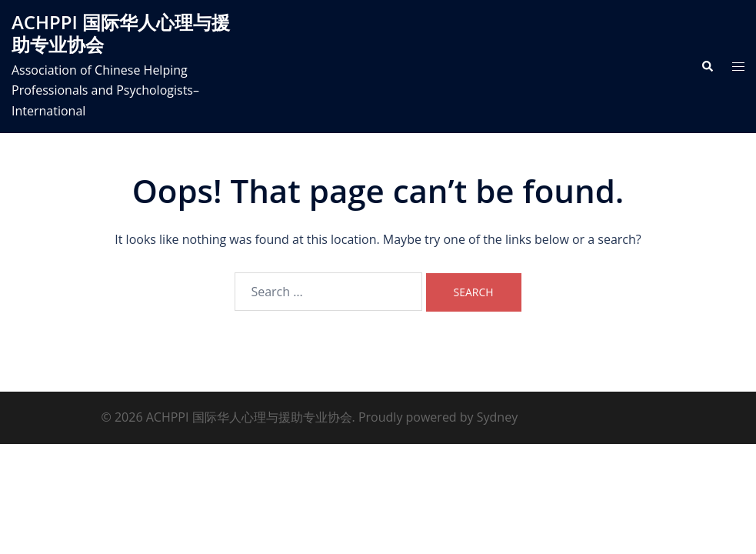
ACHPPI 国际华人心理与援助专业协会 (121, 33)
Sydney (497, 417)
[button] (707, 66)
